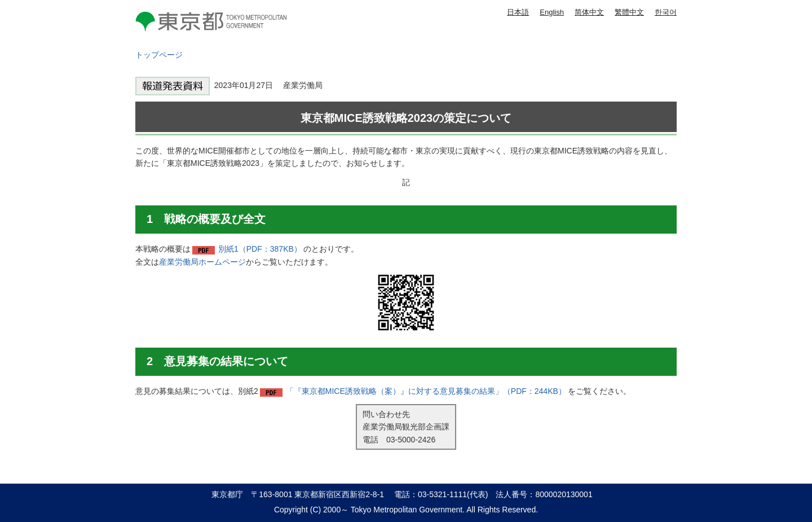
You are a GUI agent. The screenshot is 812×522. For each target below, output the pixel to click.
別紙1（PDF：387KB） (260, 249)
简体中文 (589, 12)
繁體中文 (629, 12)
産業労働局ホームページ (202, 262)
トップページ (159, 55)
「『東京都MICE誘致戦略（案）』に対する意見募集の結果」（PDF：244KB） (426, 391)
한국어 (666, 12)
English (552, 12)
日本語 (518, 12)
